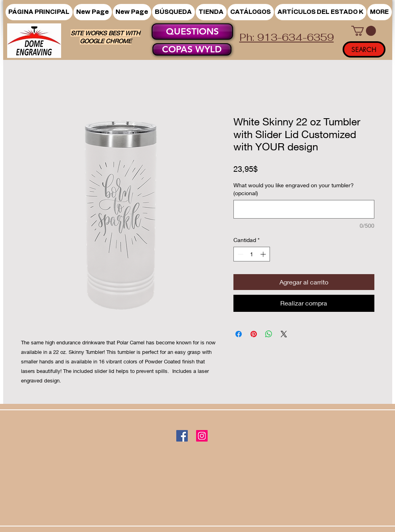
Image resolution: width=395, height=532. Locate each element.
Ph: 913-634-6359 (287, 37)
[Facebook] (182, 436)
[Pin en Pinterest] (254, 334)
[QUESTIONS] (192, 32)
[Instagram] (202, 436)
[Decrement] (240, 254)
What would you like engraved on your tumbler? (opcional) (294, 189)
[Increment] (264, 254)
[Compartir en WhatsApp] (269, 334)
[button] (211, 12)
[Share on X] (284, 334)
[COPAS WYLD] (192, 49)
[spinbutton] (252, 254)
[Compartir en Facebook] (239, 334)
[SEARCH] (364, 49)
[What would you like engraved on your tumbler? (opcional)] (304, 209)
